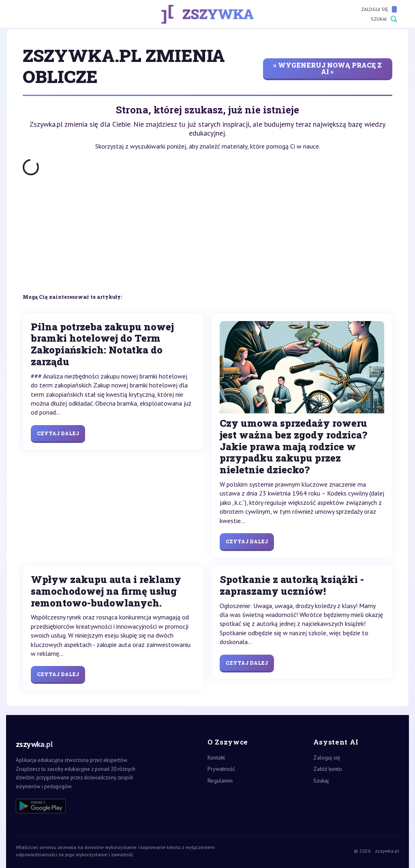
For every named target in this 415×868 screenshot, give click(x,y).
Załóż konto (328, 769)
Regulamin (220, 781)
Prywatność (221, 769)
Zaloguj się (379, 9)
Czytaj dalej (58, 433)
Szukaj (384, 19)
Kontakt (216, 757)
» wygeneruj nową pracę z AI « (327, 68)
